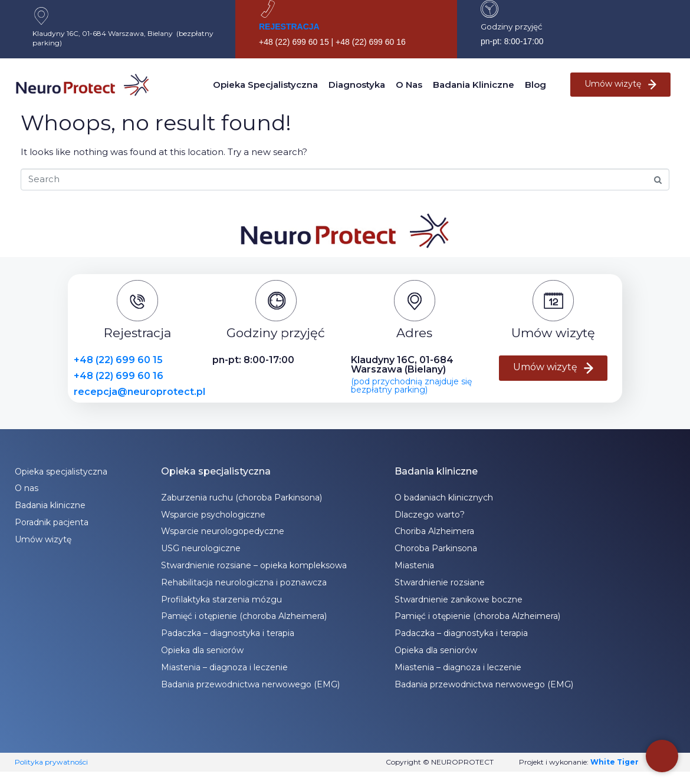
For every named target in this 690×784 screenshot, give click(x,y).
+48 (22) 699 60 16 (119, 376)
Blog (535, 85)
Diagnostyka (357, 85)
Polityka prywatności (51, 762)
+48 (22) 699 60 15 (118, 360)
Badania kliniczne (474, 85)
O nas (409, 85)
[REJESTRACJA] (268, 9)
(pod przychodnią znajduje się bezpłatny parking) (411, 386)
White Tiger (615, 762)
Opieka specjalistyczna (265, 85)
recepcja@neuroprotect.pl (139, 392)
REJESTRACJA (289, 27)
